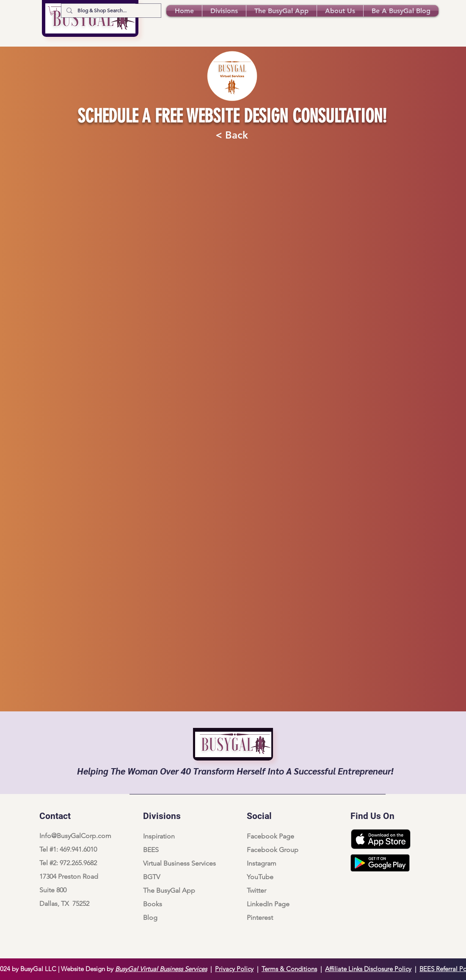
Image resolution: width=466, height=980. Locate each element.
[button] (53, 11)
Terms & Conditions (289, 969)
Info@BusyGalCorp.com (75, 836)
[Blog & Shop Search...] (110, 11)
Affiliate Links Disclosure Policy (368, 969)
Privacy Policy (234, 969)
